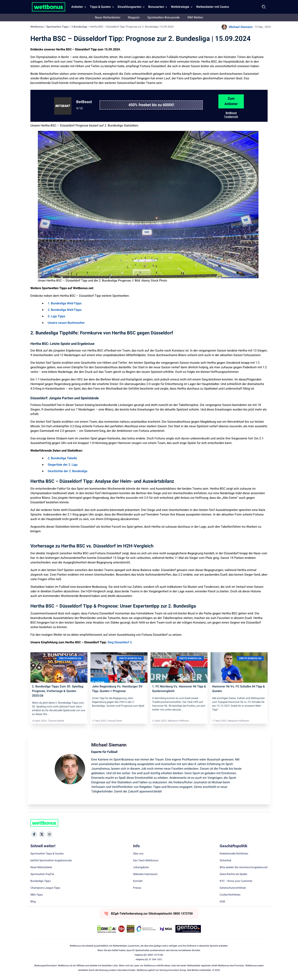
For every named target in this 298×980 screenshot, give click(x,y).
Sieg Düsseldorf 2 (120, 642)
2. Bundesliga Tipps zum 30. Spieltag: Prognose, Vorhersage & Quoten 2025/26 (58, 691)
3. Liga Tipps (56, 316)
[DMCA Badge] (107, 929)
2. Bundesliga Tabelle (62, 458)
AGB (222, 902)
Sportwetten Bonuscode (164, 17)
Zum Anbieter (231, 101)
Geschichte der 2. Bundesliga (68, 471)
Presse (137, 888)
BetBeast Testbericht (231, 115)
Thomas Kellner (56, 721)
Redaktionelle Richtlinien (234, 854)
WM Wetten (195, 17)
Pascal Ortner (115, 721)
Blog (33, 902)
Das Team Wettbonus (146, 861)
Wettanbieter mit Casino (213, 7)
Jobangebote (141, 867)
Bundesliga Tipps (40, 881)
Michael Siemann (241, 27)
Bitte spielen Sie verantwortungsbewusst (244, 867)
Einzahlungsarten (130, 7)
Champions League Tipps (45, 888)
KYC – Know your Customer (236, 881)
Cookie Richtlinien (230, 895)
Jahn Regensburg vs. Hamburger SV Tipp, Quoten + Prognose (117, 689)
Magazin (134, 17)
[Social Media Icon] (34, 834)
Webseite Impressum (145, 874)
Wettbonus (37, 27)
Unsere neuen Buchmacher (66, 323)
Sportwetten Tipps (57, 27)
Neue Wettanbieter (108, 17)
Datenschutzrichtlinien (233, 888)
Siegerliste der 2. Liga (63, 465)
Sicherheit (225, 861)
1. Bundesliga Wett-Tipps (65, 303)
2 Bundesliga (79, 27)
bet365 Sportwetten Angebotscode (51, 861)
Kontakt (138, 881)
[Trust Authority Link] (146, 929)
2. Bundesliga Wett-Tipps (65, 310)
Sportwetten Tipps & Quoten (47, 854)
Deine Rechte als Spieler (233, 874)
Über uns (138, 854)
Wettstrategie (180, 7)
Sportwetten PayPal (42, 874)
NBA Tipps (37, 895)
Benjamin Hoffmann (179, 721)
